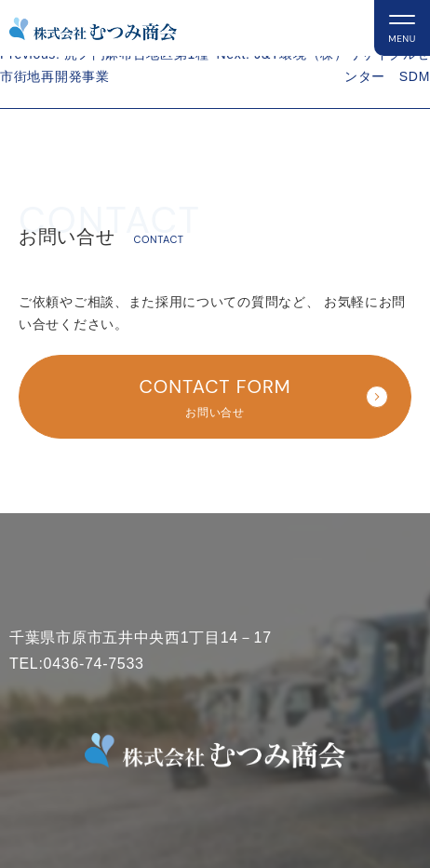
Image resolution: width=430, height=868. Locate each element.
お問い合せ (222, 395)
